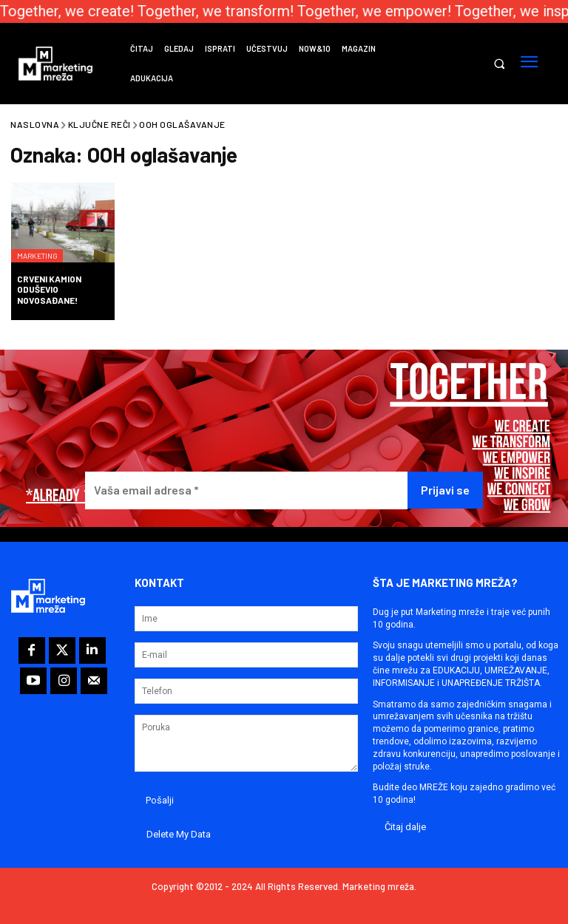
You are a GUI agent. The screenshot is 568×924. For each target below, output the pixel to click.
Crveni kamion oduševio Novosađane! (49, 289)
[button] (499, 64)
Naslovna (35, 124)
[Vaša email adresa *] (246, 490)
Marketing (45, 243)
